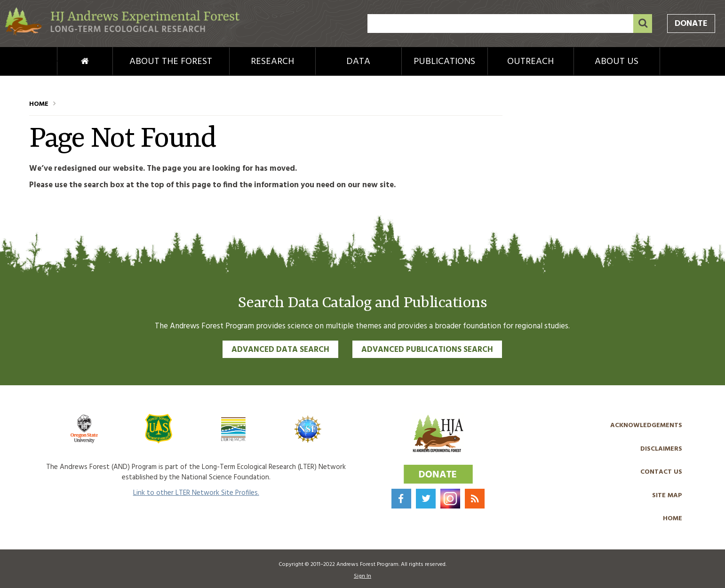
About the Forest (171, 62)
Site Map (667, 496)
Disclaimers (661, 449)
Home (69, 62)
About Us (617, 62)
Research (272, 62)
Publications (444, 62)
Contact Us (661, 472)
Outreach (530, 62)
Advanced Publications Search (427, 350)
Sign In (362, 576)
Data (358, 62)
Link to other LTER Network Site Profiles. (196, 493)
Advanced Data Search (280, 350)
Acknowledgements (646, 425)
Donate (691, 24)
